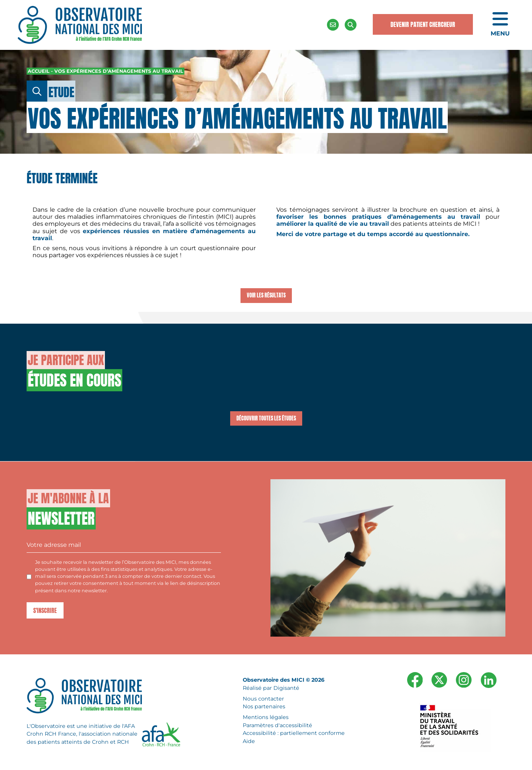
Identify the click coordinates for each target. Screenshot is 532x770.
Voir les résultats (266, 295)
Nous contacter (263, 698)
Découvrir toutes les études (266, 418)
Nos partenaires (264, 706)
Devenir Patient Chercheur (423, 24)
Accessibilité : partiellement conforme (294, 733)
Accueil (39, 71)
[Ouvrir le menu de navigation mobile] (500, 25)
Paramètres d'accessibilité (277, 725)
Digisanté (286, 688)
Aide (249, 741)
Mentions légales (266, 717)
